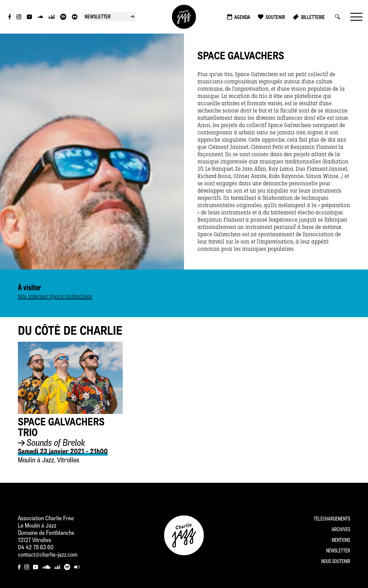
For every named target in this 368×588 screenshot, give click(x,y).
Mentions (341, 541)
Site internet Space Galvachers (55, 297)
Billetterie (313, 18)
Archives (341, 530)
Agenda (242, 18)
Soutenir (275, 18)
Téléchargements (332, 519)
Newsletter (338, 551)
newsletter (110, 17)
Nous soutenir (336, 562)
